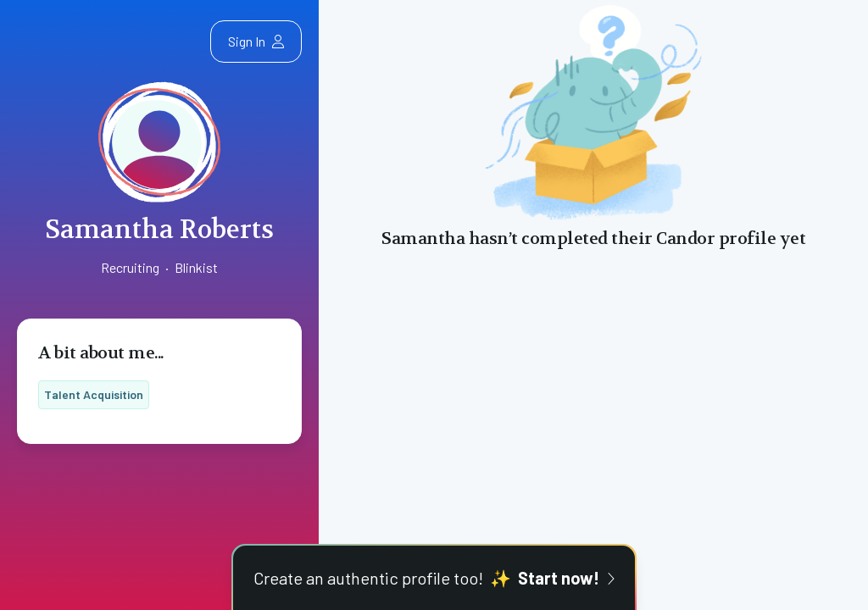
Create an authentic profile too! (434, 578)
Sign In (256, 41)
